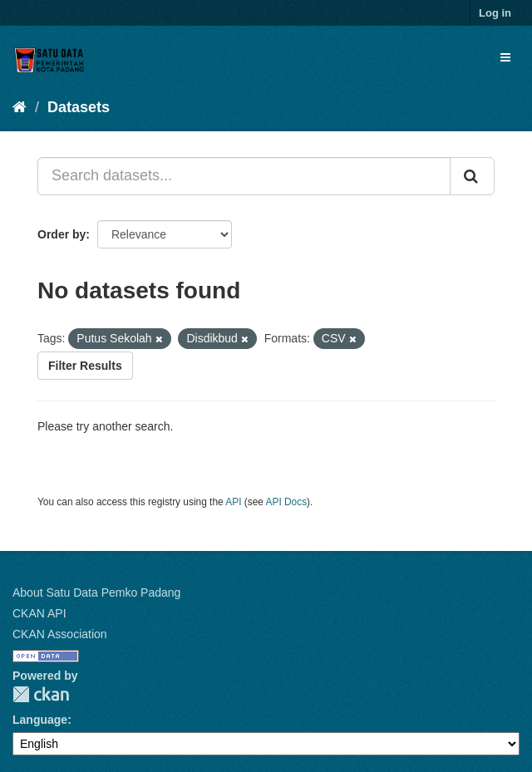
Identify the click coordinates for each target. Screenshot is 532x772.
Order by (62, 234)
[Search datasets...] (244, 176)
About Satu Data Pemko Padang (96, 593)
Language (40, 720)
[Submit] (472, 176)
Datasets (79, 107)
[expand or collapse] (505, 57)
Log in (495, 13)
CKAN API (39, 613)
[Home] (20, 107)
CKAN (41, 694)
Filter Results (85, 366)
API (233, 502)
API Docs (287, 502)
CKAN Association (60, 634)
